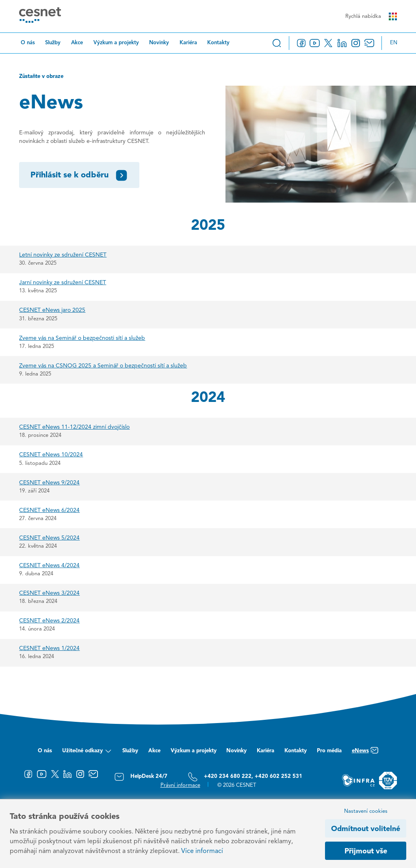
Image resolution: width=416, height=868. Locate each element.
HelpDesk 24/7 (141, 777)
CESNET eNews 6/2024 (49, 510)
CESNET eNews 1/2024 (49, 648)
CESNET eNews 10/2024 (51, 455)
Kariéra (188, 43)
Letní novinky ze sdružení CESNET (63, 255)
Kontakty (218, 43)
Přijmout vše (366, 851)
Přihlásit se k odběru (79, 175)
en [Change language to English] (394, 43)
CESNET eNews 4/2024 (49, 566)
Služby (53, 43)
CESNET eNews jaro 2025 (52, 310)
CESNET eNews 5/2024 (49, 538)
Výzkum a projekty (116, 43)
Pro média (329, 751)
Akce (77, 43)
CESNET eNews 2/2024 (49, 621)
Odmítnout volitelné (366, 829)
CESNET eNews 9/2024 (49, 483)
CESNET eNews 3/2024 (49, 593)
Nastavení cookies (366, 811)
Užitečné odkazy (87, 753)
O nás (28, 43)
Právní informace (180, 785)
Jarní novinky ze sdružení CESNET (63, 283)
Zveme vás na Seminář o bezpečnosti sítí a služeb (82, 338)
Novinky (159, 43)
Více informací (202, 851)
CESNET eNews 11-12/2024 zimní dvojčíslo (74, 427)
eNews (365, 753)
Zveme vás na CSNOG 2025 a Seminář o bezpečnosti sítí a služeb (103, 366)
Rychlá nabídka (371, 16)
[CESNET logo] (40, 16)
